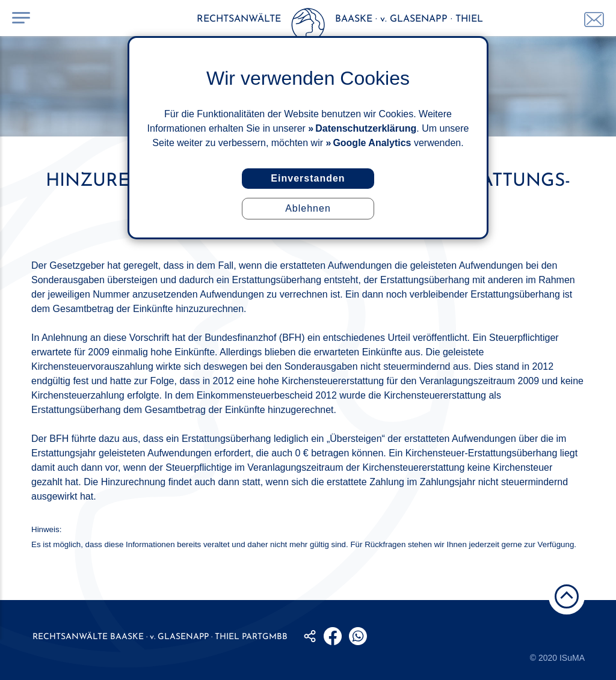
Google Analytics (372, 143)
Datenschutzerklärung (366, 128)
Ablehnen (308, 208)
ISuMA (572, 658)
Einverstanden (308, 178)
